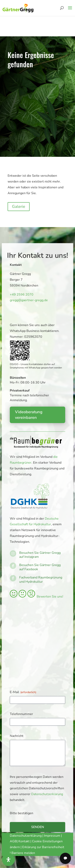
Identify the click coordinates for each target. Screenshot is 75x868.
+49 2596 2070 (21, 294)
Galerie (19, 207)
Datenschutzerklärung (47, 794)
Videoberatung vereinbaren (29, 415)
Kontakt (24, 841)
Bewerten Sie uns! (36, 597)
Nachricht (17, 736)
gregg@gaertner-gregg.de (28, 300)
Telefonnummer (21, 714)
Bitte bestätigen (21, 813)
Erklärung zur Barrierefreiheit (43, 847)
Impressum (52, 836)
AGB (13, 841)
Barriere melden (23, 853)
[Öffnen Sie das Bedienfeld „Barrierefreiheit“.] (8, 860)
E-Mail (23, 692)
